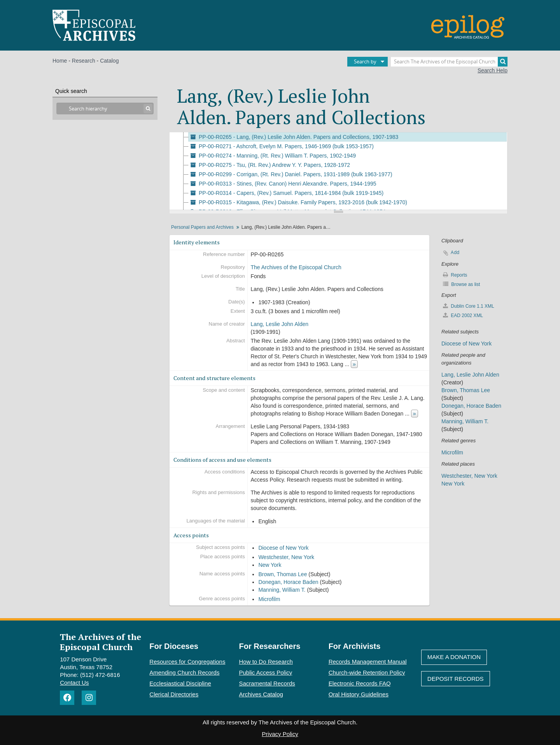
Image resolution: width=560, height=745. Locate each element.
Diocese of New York (283, 548)
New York (270, 565)
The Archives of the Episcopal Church (296, 267)
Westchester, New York (286, 557)
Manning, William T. (282, 590)
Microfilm (269, 599)
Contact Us (74, 683)
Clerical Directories (174, 694)
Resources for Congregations (187, 662)
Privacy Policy (280, 734)
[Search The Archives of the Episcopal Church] (449, 62)
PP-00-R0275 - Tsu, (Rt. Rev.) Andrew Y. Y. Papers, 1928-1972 (269, 165)
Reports (455, 275)
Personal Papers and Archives (202, 227)
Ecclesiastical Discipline (180, 683)
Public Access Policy (266, 672)
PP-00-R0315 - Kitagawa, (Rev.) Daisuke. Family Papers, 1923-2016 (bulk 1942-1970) (298, 202)
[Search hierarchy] (105, 109)
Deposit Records (456, 679)
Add (455, 252)
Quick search (71, 91)
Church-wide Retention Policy (367, 672)
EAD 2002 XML (463, 315)
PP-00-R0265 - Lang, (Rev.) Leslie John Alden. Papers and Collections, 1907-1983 (293, 137)
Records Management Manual (368, 662)
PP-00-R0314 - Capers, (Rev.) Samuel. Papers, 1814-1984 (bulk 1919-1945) (286, 193)
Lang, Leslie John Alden (279, 324)
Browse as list (461, 284)
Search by (365, 61)
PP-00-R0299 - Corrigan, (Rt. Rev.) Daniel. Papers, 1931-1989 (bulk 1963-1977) (290, 174)
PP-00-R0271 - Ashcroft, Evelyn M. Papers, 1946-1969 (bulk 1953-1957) (281, 146)
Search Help (493, 70)
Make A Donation (454, 657)
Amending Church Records (184, 672)
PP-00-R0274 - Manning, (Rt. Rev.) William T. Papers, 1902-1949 (272, 156)
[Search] (503, 62)
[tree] (338, 171)
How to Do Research (266, 662)
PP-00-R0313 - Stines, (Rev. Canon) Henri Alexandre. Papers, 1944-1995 (283, 184)
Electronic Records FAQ (360, 683)
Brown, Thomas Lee (283, 574)
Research (84, 61)
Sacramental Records (267, 683)
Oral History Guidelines (359, 694)
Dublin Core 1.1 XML (469, 306)
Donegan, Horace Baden (288, 582)
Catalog (109, 61)
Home (60, 61)
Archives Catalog (261, 694)
